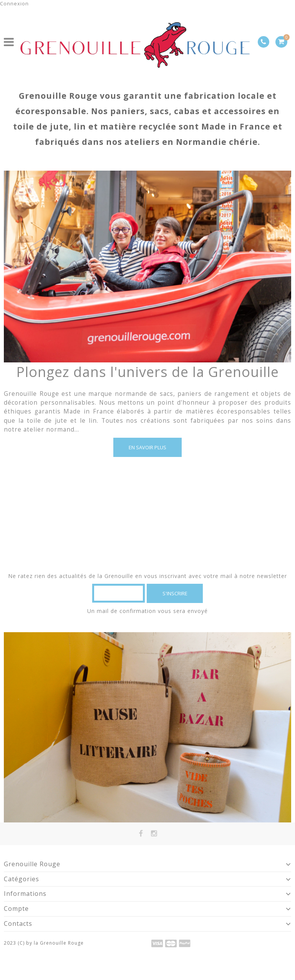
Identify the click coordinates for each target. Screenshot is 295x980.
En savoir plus (147, 447)
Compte (16, 909)
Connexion (14, 3)
